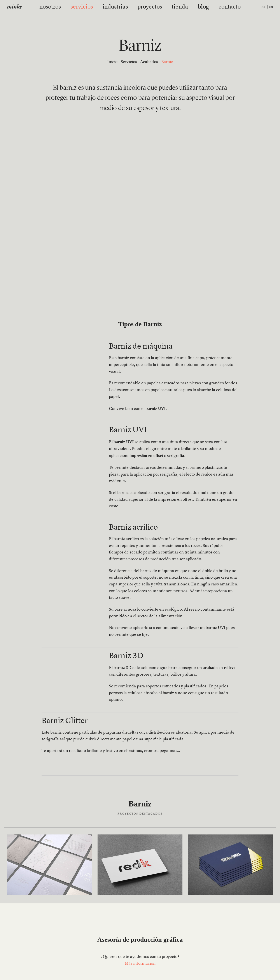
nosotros (70, 7)
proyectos (147, 7)
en (271, 7)
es (263, 7)
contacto (210, 7)
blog (189, 7)
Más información (140, 964)
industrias (121, 7)
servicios (95, 7)
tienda (171, 7)
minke (15, 7)
